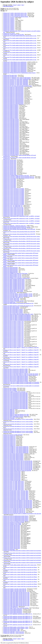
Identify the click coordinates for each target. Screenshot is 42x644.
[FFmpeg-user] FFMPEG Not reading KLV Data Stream (15, 273)
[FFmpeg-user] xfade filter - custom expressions (14, 632)
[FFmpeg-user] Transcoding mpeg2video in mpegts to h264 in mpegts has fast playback (22, 551)
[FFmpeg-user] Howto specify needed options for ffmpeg (16, 376)
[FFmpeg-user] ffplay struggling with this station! (14, 279)
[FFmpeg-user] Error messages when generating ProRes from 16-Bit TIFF (19, 229)
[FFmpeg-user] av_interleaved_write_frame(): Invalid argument (17, 78)
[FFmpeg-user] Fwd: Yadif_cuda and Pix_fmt (13, 297)
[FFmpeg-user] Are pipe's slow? (10, 75)
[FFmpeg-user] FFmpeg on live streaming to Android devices (17, 278)
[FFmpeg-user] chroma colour (10, 160)
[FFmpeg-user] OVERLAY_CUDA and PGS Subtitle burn (16, 447)
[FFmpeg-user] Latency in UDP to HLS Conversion (15, 392)
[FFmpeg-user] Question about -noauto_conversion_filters (16, 491)
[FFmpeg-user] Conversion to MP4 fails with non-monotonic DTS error (19, 177)
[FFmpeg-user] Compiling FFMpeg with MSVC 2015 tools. (16, 176)
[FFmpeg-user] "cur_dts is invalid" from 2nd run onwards (16, 17)
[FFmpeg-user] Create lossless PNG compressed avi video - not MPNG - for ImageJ (21, 216)
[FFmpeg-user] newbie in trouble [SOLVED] (13, 435)
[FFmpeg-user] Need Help (9, 418)
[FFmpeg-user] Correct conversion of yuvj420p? (14, 189)
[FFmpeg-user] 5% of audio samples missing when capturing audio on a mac (20, 36)
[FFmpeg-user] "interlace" (9, 18)
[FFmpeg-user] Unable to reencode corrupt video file (15, 589)
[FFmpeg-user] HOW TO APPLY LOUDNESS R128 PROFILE (17, 315)
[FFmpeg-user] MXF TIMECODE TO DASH (13, 417)
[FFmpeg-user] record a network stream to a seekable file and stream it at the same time (22, 514)
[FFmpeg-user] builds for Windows (11, 105)
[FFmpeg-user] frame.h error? (10, 293)
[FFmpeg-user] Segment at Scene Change (12, 523)
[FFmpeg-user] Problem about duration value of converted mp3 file (18, 461)
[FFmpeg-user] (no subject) (9, 33)
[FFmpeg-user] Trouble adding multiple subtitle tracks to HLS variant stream (20, 565)
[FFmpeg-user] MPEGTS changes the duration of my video (16, 414)
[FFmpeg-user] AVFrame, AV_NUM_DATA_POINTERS (16, 80)
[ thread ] (15, 5)
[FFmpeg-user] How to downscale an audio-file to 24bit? (16, 369)
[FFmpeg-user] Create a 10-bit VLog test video (14, 208)
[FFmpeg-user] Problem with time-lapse (12, 472)
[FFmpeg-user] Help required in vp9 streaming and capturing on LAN (18, 303)
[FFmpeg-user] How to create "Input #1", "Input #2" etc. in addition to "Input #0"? (21, 348)
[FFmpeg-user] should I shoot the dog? (12, 526)
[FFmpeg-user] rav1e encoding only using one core (14, 509)
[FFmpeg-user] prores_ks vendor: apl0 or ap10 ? (14, 481)
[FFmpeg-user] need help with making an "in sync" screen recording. (18, 419)
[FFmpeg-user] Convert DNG (10, 179)
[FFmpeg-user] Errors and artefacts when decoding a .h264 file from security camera (22, 236)
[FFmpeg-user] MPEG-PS (9, 410)
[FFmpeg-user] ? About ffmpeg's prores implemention (15, 62)
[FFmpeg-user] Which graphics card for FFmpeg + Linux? (16, 627)
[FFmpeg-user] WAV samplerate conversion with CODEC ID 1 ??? (18, 614)
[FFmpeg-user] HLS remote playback (11, 307)
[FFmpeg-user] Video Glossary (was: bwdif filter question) (16, 608)
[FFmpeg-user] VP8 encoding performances (13, 609)
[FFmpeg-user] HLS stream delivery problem (13, 309)
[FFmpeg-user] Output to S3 (9, 436)
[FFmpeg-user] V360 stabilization (11, 607)
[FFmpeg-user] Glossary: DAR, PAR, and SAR (14, 301)
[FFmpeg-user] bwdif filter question (11, 119)
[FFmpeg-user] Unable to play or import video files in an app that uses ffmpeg (20, 567)
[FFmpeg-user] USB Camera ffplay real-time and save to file (16, 592)
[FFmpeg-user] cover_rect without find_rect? (13, 205)
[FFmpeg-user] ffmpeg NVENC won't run (12, 275)
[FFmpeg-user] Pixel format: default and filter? (14, 454)
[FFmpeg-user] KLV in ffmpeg (10, 388)
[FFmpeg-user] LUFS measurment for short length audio (16, 393)
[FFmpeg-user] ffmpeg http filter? (11, 267)
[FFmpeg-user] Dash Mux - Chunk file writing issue (15, 226)
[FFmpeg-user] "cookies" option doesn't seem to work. (15, 13)
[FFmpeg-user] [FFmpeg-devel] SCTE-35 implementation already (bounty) (20, 73)
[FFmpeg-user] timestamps (9, 549)
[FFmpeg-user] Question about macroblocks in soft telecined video (18, 500)
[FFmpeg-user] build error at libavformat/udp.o (14, 87)
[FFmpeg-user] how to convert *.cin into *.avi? (14, 321)
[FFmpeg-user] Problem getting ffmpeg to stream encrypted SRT (17, 471)
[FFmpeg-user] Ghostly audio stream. (11, 299)
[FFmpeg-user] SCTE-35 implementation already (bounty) (16, 516)
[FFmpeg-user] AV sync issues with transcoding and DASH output (18, 86)
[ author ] (19, 5)
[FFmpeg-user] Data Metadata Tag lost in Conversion (15, 228)
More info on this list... (8, 6)
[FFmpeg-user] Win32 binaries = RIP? (12, 629)
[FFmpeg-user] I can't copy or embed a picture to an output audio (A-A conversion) (21, 382)
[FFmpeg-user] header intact (9, 302)
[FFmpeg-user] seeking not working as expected (14, 522)
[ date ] (23, 5)
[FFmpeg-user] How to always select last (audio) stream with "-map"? (18, 314)
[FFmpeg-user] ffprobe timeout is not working (13, 290)
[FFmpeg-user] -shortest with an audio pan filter (14, 35)
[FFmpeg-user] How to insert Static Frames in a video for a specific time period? (21, 374)
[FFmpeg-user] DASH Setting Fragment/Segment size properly (17, 227)
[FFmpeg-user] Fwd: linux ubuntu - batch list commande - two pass (18, 294)
